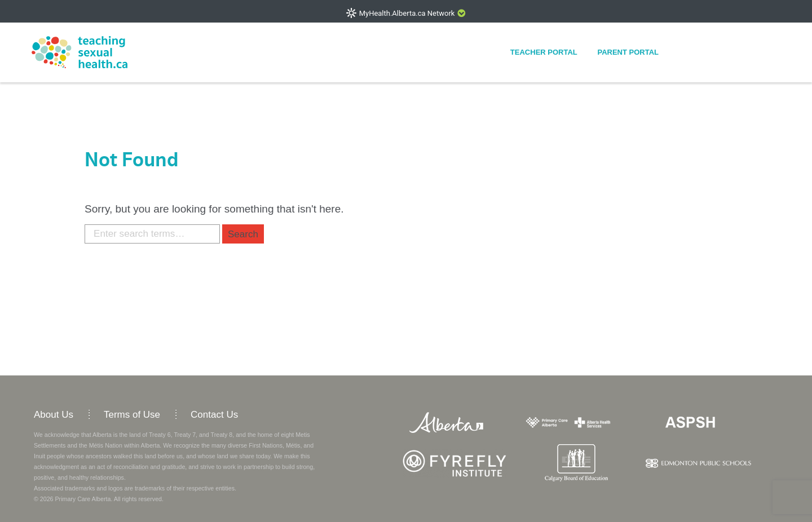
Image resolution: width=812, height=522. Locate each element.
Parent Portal (628, 52)
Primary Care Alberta (83, 499)
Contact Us (214, 415)
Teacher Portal (544, 52)
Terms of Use (132, 415)
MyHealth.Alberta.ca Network (407, 13)
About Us (54, 415)
